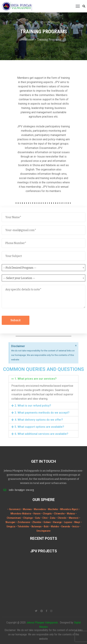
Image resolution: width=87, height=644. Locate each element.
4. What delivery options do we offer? (39, 420)
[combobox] (43, 268)
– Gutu (37, 518)
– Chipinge (27, 518)
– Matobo (54, 526)
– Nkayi (76, 522)
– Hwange (57, 522)
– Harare (36, 514)
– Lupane (67, 522)
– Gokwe (46, 522)
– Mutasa (70, 514)
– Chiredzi (61, 518)
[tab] (43, 379)
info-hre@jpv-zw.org (21, 490)
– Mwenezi (73, 518)
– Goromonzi (14, 509)
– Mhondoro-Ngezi (68, 509)
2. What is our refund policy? (33, 406)
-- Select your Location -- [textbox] (19, 278)
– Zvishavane (23, 522)
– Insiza (75, 526)
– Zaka (52, 518)
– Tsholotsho (23, 526)
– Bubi (46, 526)
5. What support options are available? (39, 427)
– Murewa (26, 509)
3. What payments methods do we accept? (42, 413)
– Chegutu (47, 514)
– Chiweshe (59, 514)
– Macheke (52, 509)
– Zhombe (36, 522)
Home (30, 40)
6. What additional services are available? (41, 434)
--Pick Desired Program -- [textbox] (20, 268)
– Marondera (39, 509)
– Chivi (44, 518)
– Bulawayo (36, 526)
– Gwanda (65, 526)
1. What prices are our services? (36, 379)
